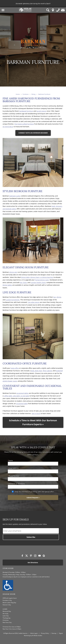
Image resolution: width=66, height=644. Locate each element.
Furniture (26, 94)
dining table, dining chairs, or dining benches (37, 277)
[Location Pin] (53, 10)
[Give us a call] (58, 10)
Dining (33, 94)
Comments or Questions (16, 484)
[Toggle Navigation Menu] (3, 10)
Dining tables (7, 285)
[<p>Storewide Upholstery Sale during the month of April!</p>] (33, 4)
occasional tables (22, 393)
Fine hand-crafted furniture (24, 124)
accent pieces (41, 111)
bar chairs (24, 282)
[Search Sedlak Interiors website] (48, 10)
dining (59, 297)
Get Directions (33, 563)
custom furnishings (13, 300)
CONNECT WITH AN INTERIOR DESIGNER (33, 133)
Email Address (14, 468)
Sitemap (54, 633)
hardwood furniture (26, 111)
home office (15, 368)
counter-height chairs (38, 282)
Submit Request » (33, 498)
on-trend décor (8, 127)
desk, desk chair (37, 371)
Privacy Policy (45, 633)
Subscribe (31, 537)
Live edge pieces (34, 302)
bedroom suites (15, 196)
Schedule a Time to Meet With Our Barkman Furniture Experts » (33, 422)
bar (55, 297)
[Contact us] (63, 10)
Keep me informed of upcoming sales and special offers (34, 492)
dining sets (13, 272)
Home (18, 94)
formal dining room (42, 280)
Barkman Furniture (44, 94)
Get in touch (36, 413)
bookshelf (59, 371)
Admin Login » (34, 633)
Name (11, 460)
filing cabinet (47, 371)
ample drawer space (10, 381)
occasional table (22, 404)
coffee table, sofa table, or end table (17, 396)
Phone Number (14, 476)
